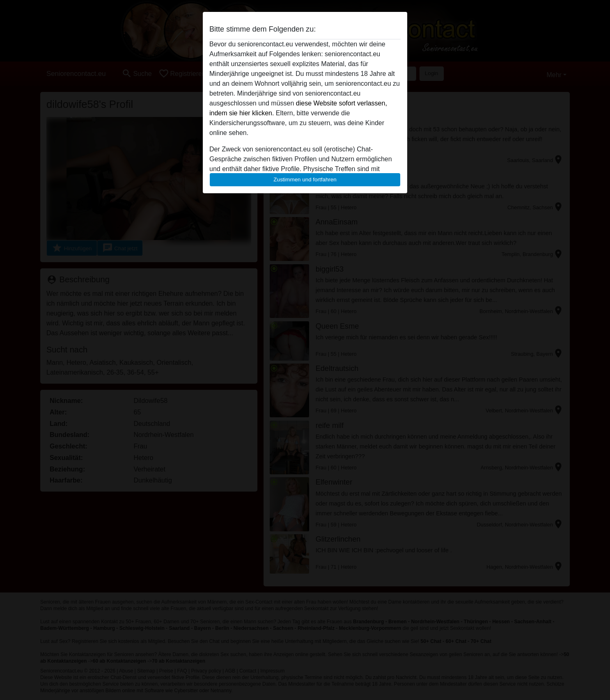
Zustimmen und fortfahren (305, 180)
